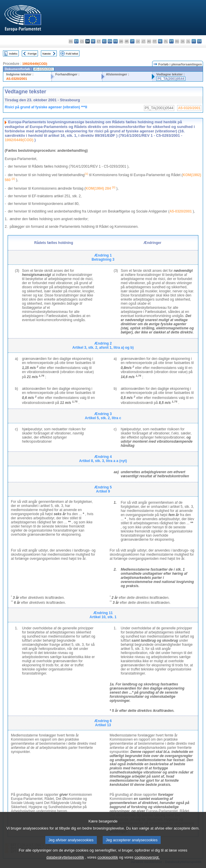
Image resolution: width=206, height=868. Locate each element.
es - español (76, 41)
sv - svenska (199, 41)
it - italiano (132, 41)
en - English (110, 41)
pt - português (171, 41)
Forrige (32, 54)
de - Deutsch (93, 41)
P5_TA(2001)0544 (171, 79)
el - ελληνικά (104, 41)
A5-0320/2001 (17, 79)
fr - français (116, 41)
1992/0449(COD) (35, 64)
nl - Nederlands (160, 41)
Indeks (13, 54)
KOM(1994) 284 (98, 188)
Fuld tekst (72, 54)
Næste (46, 54)
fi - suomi (194, 41)
